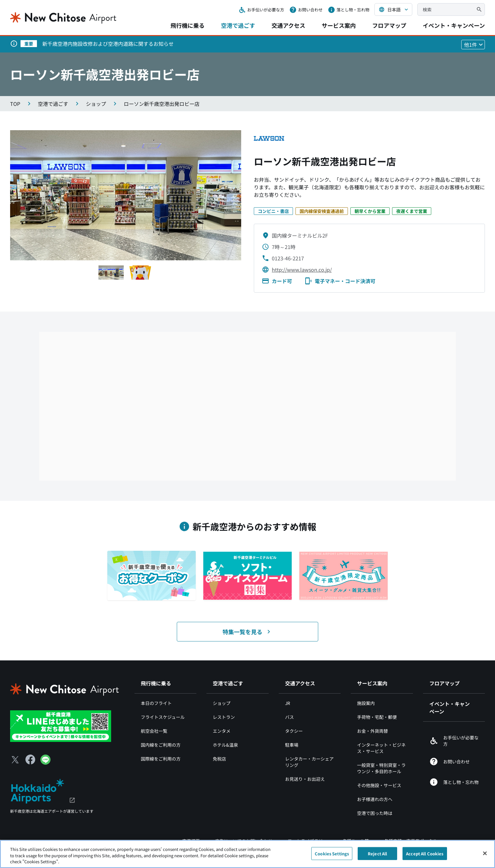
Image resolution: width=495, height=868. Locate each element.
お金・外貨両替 (373, 731)
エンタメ (222, 731)
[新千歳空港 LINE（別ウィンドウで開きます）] (61, 725)
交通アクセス (288, 25)
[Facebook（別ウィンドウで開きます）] (30, 760)
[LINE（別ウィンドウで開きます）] (45, 762)
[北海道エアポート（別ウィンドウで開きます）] (43, 791)
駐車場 (292, 745)
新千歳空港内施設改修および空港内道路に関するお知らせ (108, 44)
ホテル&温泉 (225, 745)
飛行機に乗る (188, 25)
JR (288, 703)
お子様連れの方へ (375, 799)
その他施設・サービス (379, 785)
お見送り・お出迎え (305, 779)
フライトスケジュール (163, 717)
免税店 (219, 759)
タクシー (294, 731)
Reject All (377, 853)
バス (289, 717)
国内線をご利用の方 (161, 745)
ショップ (222, 703)
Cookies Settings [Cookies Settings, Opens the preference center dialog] (332, 853)
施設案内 (366, 703)
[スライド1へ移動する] (111, 273)
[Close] (485, 853)
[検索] (479, 9)
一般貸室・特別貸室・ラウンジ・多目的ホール (381, 768)
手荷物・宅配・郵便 (377, 717)
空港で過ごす (238, 25)
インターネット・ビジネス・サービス (381, 748)
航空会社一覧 (154, 731)
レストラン (224, 717)
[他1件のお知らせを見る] (473, 45)
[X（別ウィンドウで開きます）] (15, 760)
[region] (247, 854)
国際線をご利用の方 (161, 759)
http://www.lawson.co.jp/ (302, 270)
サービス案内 (339, 25)
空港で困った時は (375, 813)
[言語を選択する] (393, 9)
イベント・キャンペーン (454, 25)
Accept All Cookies (425, 853)
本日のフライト (156, 703)
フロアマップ (389, 25)
